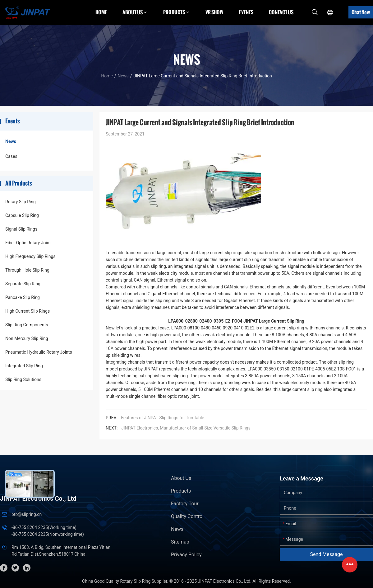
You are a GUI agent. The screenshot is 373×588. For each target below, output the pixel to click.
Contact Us (281, 12)
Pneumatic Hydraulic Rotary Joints (39, 352)
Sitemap (180, 542)
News (123, 76)
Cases (11, 156)
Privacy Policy (186, 555)
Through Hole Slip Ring (27, 270)
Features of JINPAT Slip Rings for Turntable (163, 418)
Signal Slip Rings (21, 229)
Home (101, 12)
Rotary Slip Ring (21, 202)
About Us (181, 478)
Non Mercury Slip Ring (27, 338)
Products (181, 491)
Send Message (327, 554)
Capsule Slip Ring (22, 215)
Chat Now (361, 12)
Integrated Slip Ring (24, 366)
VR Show (214, 12)
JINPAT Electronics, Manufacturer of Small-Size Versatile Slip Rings (186, 428)
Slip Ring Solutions (23, 379)
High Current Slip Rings (28, 311)
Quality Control (187, 516)
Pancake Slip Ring (23, 297)
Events (246, 12)
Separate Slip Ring (23, 284)
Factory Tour (185, 504)
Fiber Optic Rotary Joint (28, 243)
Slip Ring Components (27, 325)
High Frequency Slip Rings (30, 256)
